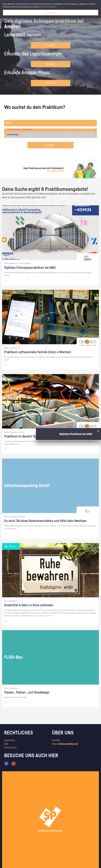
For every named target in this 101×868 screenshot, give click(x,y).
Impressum (10, 740)
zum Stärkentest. (55, 171)
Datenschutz (10, 748)
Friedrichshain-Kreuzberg (50, 129)
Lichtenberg (50, 135)
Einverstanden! (51, 12)
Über (65, 744)
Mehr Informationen (49, 7)
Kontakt (56, 740)
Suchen (50, 145)
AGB (6, 744)
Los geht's (51, 45)
